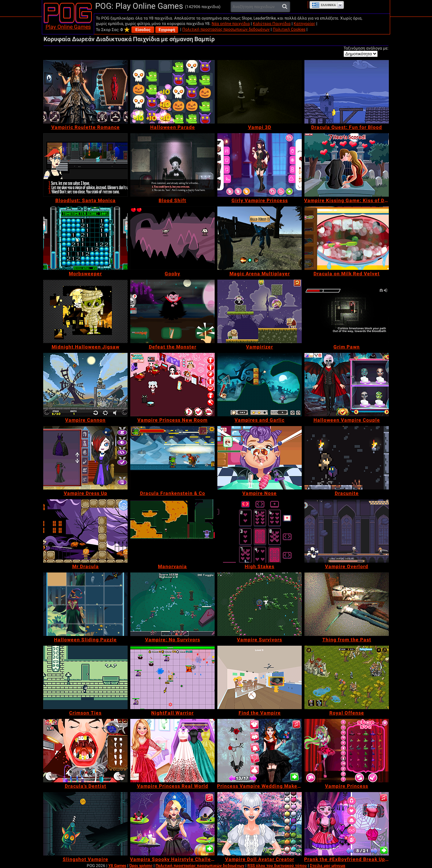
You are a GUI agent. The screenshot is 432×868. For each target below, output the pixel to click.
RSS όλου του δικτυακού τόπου (277, 866)
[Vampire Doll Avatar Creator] (260, 824)
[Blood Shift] (172, 165)
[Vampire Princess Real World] (172, 751)
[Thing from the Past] (347, 604)
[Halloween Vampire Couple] (347, 385)
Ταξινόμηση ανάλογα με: (366, 48)
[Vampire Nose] (260, 458)
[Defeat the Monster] (172, 311)
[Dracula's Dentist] (85, 751)
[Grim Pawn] (347, 311)
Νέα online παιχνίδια (231, 24)
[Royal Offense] (347, 677)
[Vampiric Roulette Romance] (85, 92)
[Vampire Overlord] (347, 531)
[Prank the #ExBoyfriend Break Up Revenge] (347, 824)
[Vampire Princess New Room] (172, 385)
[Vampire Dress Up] (85, 458)
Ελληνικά (324, 5)
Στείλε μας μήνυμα (328, 866)
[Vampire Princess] (347, 751)
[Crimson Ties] (85, 677)
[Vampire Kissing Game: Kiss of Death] (347, 165)
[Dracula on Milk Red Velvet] (347, 238)
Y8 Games (117, 866)
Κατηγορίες (304, 24)
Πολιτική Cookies (289, 29)
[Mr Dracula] (85, 531)
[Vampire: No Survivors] (172, 604)
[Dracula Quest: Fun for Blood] (347, 92)
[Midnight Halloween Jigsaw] (85, 311)
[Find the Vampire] (260, 677)
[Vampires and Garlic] (260, 385)
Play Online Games (68, 27)
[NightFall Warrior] (172, 677)
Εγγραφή (167, 30)
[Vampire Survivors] (260, 604)
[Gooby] (172, 238)
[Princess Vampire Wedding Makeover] (260, 751)
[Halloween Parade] (172, 92)
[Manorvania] (172, 531)
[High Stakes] (260, 531)
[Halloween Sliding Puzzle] (85, 604)
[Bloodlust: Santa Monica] (85, 165)
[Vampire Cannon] (85, 385)
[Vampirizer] (260, 311)
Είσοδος (143, 30)
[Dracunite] (347, 458)
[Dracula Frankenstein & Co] (172, 458)
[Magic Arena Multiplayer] (260, 238)
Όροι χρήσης (141, 866)
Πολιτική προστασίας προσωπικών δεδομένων (226, 29)
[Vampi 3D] (260, 92)
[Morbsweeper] (85, 238)
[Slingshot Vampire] (85, 824)
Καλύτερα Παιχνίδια (272, 24)
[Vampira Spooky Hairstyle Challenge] (172, 824)
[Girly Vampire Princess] (260, 165)
